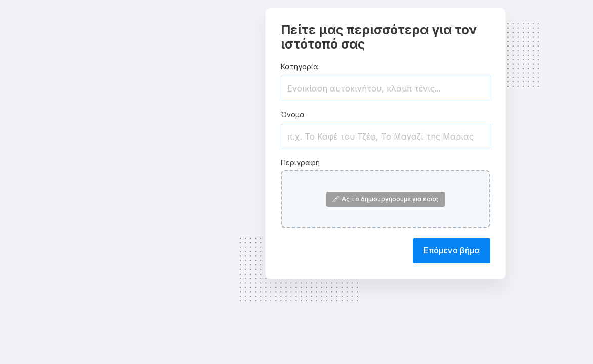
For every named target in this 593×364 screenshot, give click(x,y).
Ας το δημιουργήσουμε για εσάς (386, 199)
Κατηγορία (300, 66)
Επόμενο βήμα (452, 250)
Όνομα (293, 115)
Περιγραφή (300, 163)
